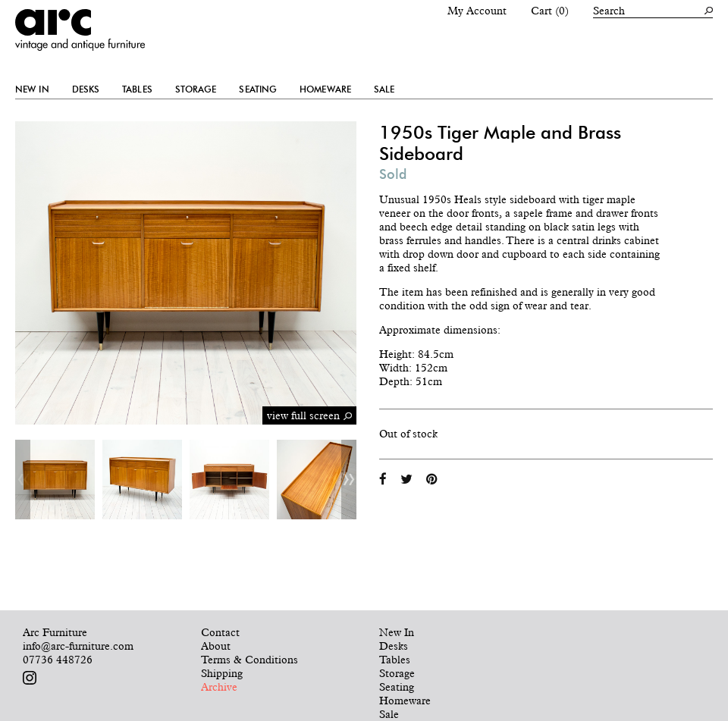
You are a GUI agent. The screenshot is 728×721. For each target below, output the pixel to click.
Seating (258, 89)
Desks (86, 89)
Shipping (222, 673)
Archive (219, 687)
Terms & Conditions (249, 660)
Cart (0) (550, 11)
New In (32, 89)
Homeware (325, 89)
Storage (196, 89)
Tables (137, 89)
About (216, 646)
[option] (55, 480)
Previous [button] (23, 480)
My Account (477, 11)
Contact (220, 632)
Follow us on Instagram (30, 678)
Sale (384, 89)
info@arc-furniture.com (78, 646)
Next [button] (349, 480)
